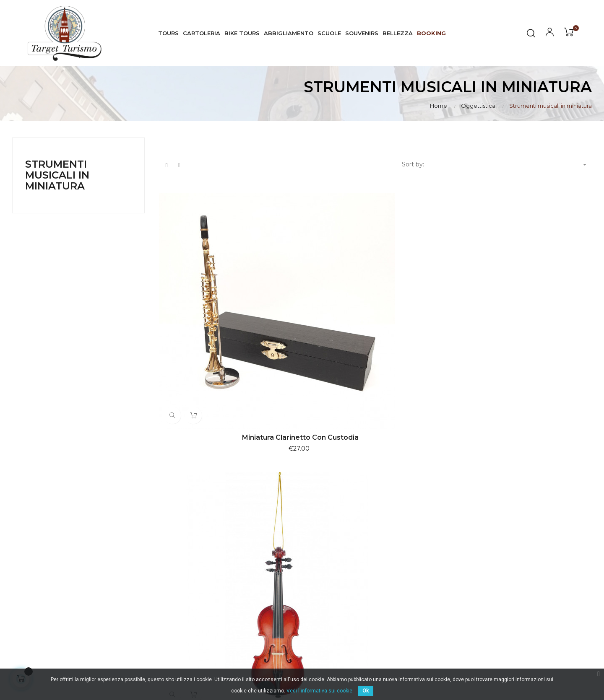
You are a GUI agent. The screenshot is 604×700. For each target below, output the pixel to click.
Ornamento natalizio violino (377, 333)
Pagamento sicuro (539, 577)
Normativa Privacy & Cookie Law (553, 542)
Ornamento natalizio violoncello (526, 333)
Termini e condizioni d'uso (550, 562)
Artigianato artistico (440, 583)
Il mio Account (534, 592)
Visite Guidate (432, 538)
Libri (417, 599)
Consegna (527, 523)
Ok (366, 691)
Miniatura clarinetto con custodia (227, 333)
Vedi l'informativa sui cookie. (320, 691)
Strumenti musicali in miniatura (57, 175)
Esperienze (428, 553)
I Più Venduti (430, 523)
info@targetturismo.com (247, 576)
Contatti (524, 607)
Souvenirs (426, 568)
